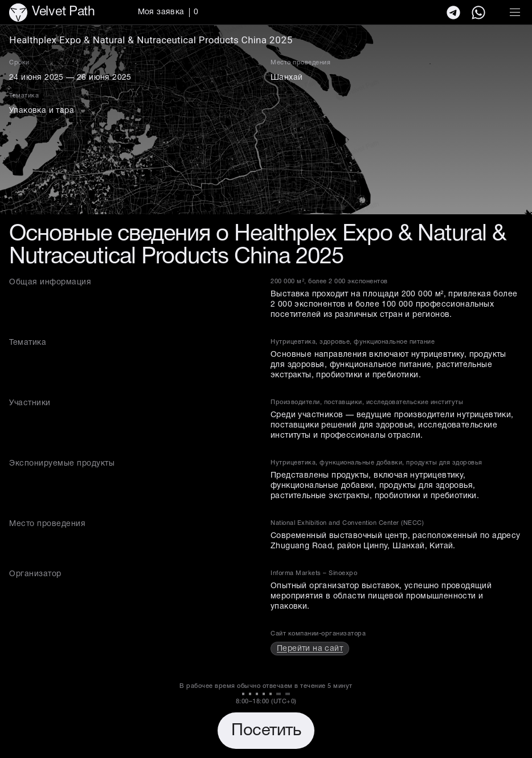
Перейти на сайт (310, 649)
